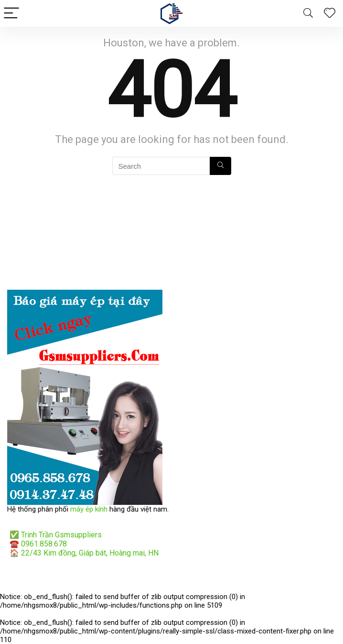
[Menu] (11, 14)
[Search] (308, 14)
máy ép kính (89, 509)
